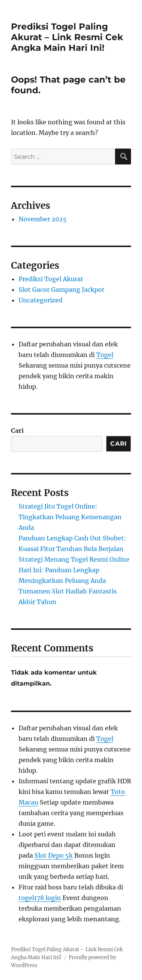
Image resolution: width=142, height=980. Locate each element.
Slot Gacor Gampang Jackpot (62, 290)
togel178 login (40, 898)
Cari (17, 431)
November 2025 (43, 219)
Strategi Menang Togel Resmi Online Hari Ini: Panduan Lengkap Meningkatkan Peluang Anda (74, 570)
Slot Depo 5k (54, 855)
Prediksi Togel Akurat (51, 279)
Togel (105, 355)
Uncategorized (41, 300)
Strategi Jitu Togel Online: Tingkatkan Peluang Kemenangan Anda (70, 517)
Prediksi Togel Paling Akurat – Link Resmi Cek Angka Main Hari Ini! (67, 37)
